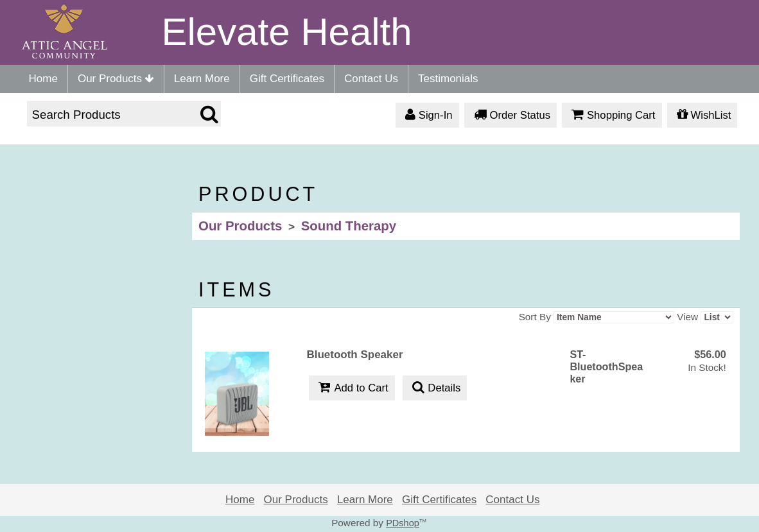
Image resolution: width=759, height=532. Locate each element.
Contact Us (371, 79)
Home (43, 79)
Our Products (116, 79)
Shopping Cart (612, 116)
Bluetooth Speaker (354, 355)
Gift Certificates (287, 79)
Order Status (510, 116)
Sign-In (427, 116)
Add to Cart (352, 389)
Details (435, 389)
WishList (702, 116)
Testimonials (448, 79)
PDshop (403, 523)
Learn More (202, 79)
